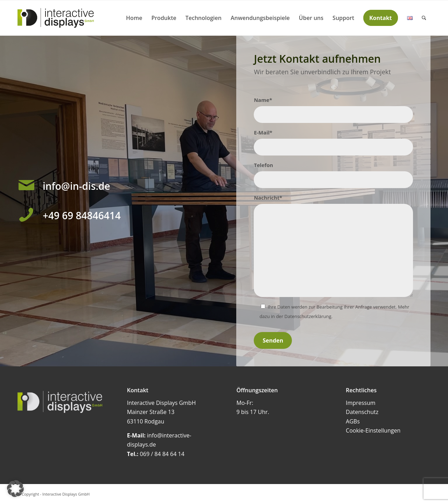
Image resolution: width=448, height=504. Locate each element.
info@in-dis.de (76, 186)
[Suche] (424, 18)
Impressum (360, 403)
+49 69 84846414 (82, 215)
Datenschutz (362, 412)
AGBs (353, 421)
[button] (15, 489)
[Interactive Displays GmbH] (56, 18)
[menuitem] (134, 18)
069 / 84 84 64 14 (162, 454)
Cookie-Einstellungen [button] (373, 430)
